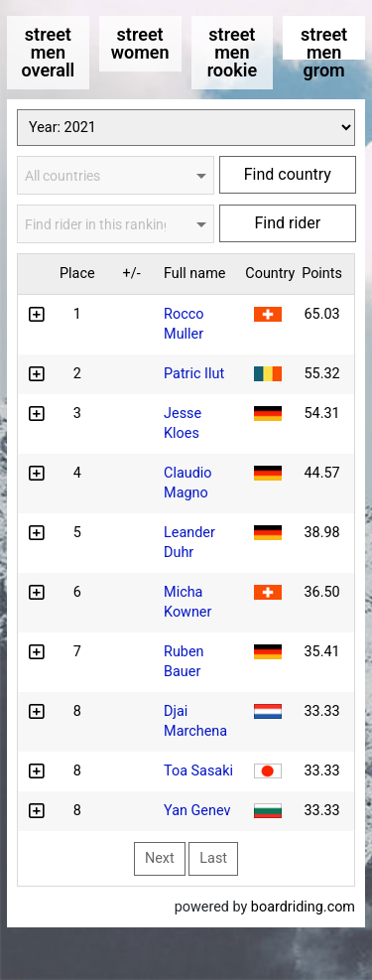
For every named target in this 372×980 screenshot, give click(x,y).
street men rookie (232, 52)
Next (160, 858)
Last (213, 858)
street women (140, 43)
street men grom (324, 42)
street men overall (48, 52)
